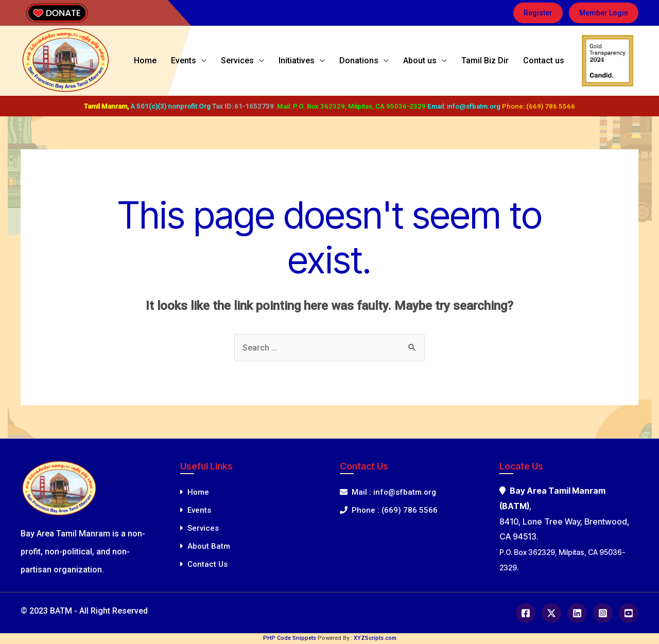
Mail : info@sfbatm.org (388, 492)
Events (224, 60)
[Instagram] (603, 613)
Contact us (547, 60)
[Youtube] (629, 613)
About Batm (205, 546)
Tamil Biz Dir (494, 60)
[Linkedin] (577, 613)
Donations (380, 60)
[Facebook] (526, 613)
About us (435, 60)
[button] (538, 13)
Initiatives (324, 60)
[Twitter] (551, 613)
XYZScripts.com (375, 638)
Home (192, 60)
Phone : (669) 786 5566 (389, 510)
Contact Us (204, 564)
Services (271, 60)
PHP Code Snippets (290, 638)
